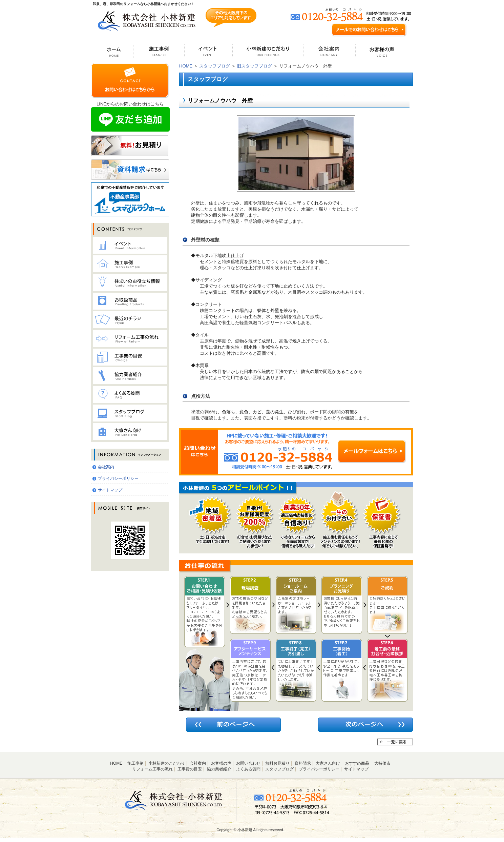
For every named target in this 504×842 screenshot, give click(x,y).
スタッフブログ (215, 66)
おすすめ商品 (357, 763)
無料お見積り (277, 763)
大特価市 (382, 763)
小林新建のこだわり (167, 763)
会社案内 (106, 467)
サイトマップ (110, 490)
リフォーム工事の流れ (152, 769)
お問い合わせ (248, 763)
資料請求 (303, 763)
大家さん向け (328, 763)
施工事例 (135, 763)
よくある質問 (248, 769)
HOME (186, 66)
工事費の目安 (190, 769)
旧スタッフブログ (254, 66)
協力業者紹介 (219, 769)
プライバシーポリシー (118, 478)
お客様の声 (221, 763)
